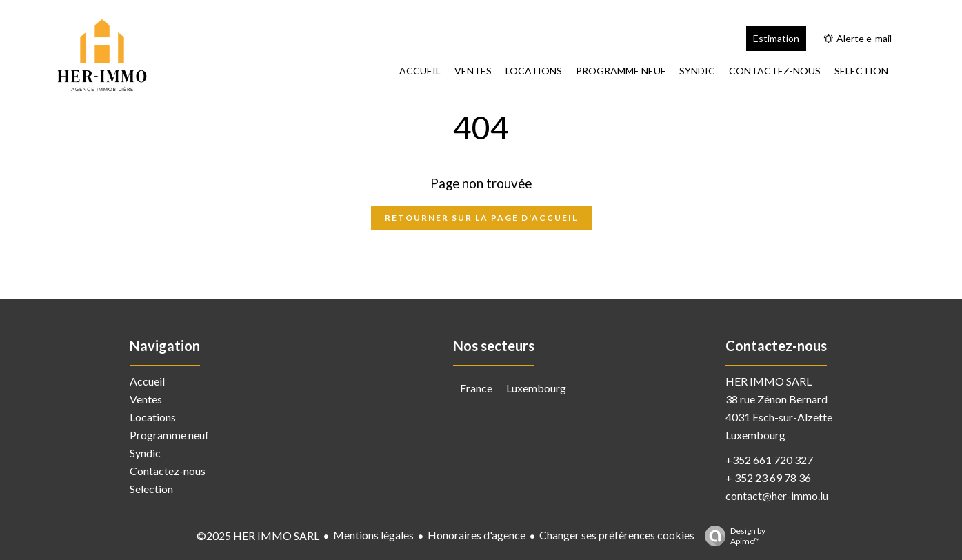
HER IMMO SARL (769, 381)
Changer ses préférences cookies (617, 535)
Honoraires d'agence (477, 535)
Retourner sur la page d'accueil (481, 218)
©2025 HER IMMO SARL (258, 536)
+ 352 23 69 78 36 (768, 478)
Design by (732, 536)
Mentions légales (373, 535)
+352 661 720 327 (769, 460)
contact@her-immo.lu (777, 496)
